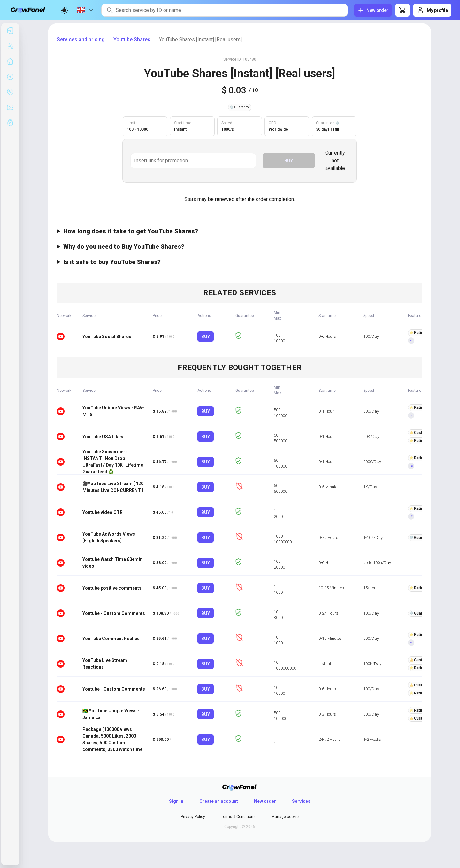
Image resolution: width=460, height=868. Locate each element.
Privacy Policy (193, 817)
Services (301, 801)
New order (265, 801)
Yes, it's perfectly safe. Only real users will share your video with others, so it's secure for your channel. (240, 262)
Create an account (219, 801)
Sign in (176, 801)
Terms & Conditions (238, 817)
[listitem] (10, 31)
